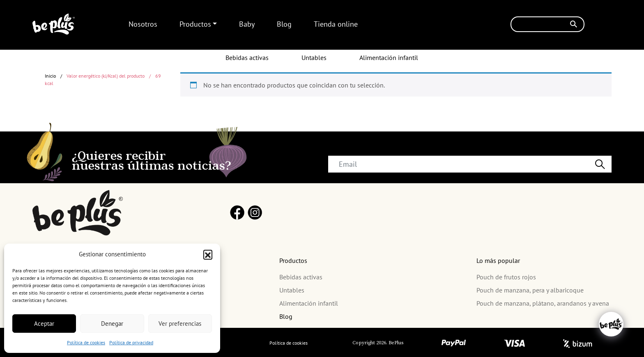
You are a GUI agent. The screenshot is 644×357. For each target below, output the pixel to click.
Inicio (50, 76)
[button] (208, 254)
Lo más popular (498, 260)
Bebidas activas (247, 58)
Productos (195, 24)
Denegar (112, 324)
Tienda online (336, 24)
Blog (284, 24)
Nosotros (143, 24)
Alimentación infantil (389, 58)
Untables (314, 58)
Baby (247, 24)
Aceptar (44, 324)
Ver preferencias (180, 324)
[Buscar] (547, 24)
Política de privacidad (131, 342)
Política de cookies (86, 342)
